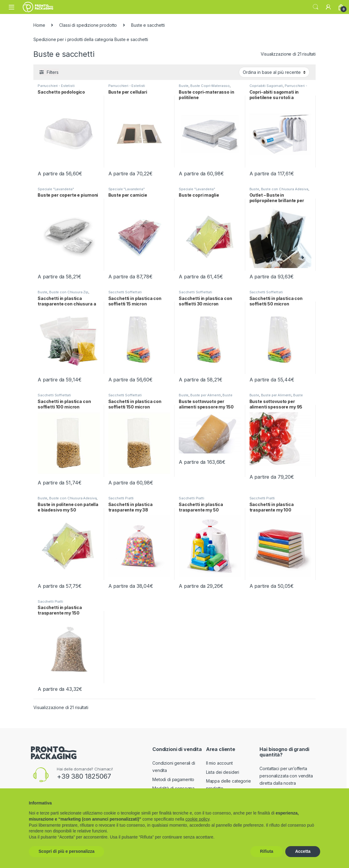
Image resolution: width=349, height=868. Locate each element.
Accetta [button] (303, 851)
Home (39, 25)
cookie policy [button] (197, 819)
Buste (184, 86)
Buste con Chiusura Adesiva (285, 189)
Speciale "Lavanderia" (56, 189)
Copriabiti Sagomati (266, 86)
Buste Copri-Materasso (210, 86)
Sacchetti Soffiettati (125, 292)
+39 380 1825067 (84, 776)
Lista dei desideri (223, 772)
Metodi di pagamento (173, 779)
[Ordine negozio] (274, 72)
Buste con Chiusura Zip (69, 292)
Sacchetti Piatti (121, 498)
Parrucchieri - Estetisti (56, 86)
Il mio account (219, 763)
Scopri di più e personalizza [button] (66, 851)
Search (316, 7)
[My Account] (328, 7)
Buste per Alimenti (205, 395)
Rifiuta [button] (267, 851)
